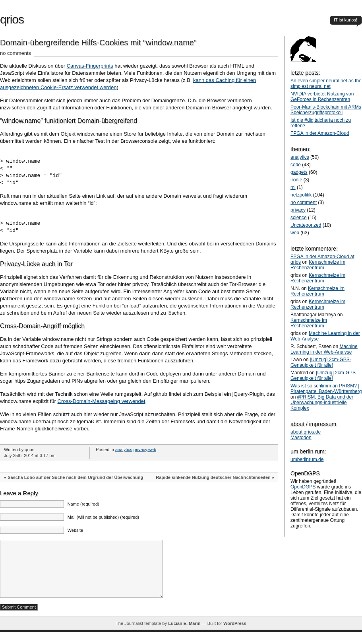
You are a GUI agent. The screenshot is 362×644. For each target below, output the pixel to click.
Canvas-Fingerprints (90, 66)
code (296, 165)
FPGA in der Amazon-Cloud (320, 133)
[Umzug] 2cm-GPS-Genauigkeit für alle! (321, 362)
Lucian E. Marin (184, 635)
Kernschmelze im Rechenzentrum (318, 265)
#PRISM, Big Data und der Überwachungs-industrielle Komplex (322, 403)
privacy (140, 449)
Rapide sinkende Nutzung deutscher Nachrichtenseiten (213, 477)
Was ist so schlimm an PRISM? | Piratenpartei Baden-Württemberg (326, 389)
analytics (124, 449)
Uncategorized (306, 225)
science (299, 218)
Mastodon (301, 438)
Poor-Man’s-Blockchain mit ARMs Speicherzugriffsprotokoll (326, 110)
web (152, 449)
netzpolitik (301, 195)
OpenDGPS (303, 487)
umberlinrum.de (307, 459)
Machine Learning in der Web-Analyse (324, 349)
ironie (296, 180)
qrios (12, 19)
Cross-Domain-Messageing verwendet (102, 401)
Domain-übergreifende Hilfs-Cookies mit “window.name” (98, 43)
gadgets (299, 172)
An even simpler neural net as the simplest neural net (326, 84)
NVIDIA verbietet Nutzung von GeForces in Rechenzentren (322, 97)
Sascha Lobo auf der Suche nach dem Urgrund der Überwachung (75, 477)
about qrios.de (306, 432)
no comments (15, 53)
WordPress (235, 635)
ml (293, 187)
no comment (304, 202)
